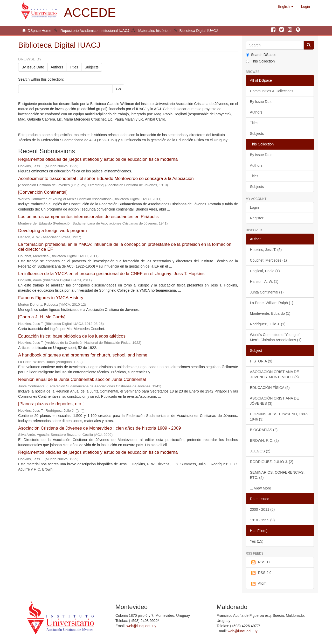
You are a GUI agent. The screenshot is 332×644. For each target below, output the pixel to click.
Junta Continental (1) (267, 292)
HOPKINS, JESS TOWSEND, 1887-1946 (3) (279, 417)
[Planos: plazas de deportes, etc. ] (51, 404)
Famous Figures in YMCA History (51, 298)
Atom (258, 584)
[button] (286, 6)
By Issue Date (33, 67)
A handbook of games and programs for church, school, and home (83, 355)
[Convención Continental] (43, 192)
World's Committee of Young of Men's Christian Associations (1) (276, 337)
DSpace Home (40, 31)
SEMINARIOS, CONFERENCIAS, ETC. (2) (277, 475)
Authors (57, 67)
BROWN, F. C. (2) (264, 440)
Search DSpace (261, 55)
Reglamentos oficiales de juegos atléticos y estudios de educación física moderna (98, 159)
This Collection (260, 61)
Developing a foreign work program (53, 231)
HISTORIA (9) (261, 361)
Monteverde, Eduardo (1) (270, 313)
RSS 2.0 (261, 573)
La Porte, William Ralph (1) (272, 303)
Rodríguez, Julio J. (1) (268, 324)
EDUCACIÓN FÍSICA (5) (270, 388)
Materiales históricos (155, 31)
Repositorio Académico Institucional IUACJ (95, 31)
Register (257, 218)
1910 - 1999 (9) (262, 520)
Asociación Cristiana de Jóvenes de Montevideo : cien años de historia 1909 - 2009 (100, 428)
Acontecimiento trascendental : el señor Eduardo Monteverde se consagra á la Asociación (106, 178)
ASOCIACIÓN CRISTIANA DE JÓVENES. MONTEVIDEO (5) (275, 374)
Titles (74, 67)
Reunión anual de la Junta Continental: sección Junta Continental (82, 379)
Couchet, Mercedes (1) (268, 260)
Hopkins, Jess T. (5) (266, 250)
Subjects (92, 67)
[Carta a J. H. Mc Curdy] (42, 317)
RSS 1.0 (261, 562)
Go (118, 89)
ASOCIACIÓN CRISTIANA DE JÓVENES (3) (275, 401)
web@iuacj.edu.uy (141, 626)
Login (254, 207)
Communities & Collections (272, 91)
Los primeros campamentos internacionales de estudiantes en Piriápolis (88, 217)
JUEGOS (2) (260, 451)
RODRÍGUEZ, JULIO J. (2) (272, 462)
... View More (261, 488)
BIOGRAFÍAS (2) (264, 430)
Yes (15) (257, 541)
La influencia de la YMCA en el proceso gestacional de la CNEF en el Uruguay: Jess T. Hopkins (111, 274)
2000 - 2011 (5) (262, 509)
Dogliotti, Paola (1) (265, 271)
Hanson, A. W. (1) (264, 282)
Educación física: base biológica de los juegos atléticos (72, 336)
